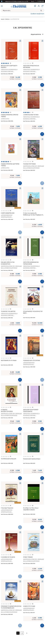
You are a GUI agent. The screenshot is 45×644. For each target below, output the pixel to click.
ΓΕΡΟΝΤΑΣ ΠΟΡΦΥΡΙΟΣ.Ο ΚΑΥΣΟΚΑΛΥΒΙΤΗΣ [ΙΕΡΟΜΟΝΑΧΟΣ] (9, 71)
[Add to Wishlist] (20, 41)
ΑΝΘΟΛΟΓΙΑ (5, 119)
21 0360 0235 (41, 1)
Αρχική (3, 19)
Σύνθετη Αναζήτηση (37, 14)
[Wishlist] (35, 6)
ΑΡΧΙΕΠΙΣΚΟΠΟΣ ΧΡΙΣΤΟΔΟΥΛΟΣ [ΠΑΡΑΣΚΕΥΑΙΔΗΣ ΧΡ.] (8, 216)
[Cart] (42, 6)
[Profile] (39, 6)
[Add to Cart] (20, 85)
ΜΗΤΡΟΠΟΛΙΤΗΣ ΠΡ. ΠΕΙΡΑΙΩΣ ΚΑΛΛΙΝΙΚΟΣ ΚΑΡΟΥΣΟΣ (34, 167)
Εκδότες (7, 19)
